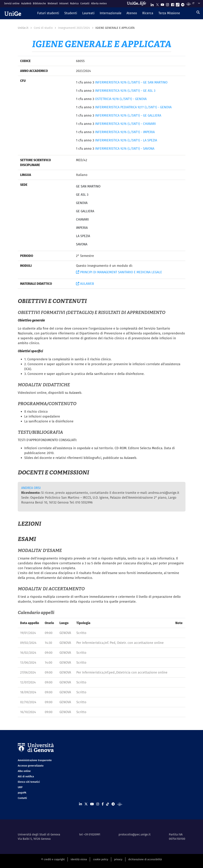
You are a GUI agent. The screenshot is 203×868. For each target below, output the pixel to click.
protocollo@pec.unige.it (135, 834)
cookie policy (101, 859)
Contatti (85, 3)
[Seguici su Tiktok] (178, 4)
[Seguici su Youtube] (162, 4)
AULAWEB (85, 284)
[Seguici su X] (157, 4)
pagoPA (22, 793)
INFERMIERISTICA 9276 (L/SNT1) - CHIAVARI (125, 124)
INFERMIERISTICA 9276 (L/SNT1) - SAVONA (125, 149)
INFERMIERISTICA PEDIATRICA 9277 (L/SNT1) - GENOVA (133, 107)
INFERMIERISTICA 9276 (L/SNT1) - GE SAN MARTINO (131, 82)
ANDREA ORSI (31, 488)
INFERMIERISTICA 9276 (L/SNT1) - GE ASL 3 (125, 91)
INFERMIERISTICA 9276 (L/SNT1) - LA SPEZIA (126, 140)
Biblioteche (39, 3)
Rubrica (74, 3)
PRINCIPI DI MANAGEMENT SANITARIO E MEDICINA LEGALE (119, 272)
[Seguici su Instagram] (167, 4)
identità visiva (79, 859)
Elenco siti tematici (29, 782)
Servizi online (12, 3)
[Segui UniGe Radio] (189, 4)
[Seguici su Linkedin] (152, 4)
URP (20, 787)
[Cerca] (198, 12)
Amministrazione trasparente (35, 760)
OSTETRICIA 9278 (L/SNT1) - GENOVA (121, 99)
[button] (48, 13)
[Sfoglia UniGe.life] (138, 4)
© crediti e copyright (53, 859)
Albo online (24, 771)
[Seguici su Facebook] (173, 4)
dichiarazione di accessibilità (145, 859)
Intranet (64, 3)
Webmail (53, 3)
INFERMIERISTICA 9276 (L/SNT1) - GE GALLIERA (128, 115)
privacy (118, 859)
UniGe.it (23, 28)
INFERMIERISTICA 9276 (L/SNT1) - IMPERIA (125, 132)
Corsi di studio (43, 28)
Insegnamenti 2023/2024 (74, 28)
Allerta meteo (99, 3)
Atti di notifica (26, 776)
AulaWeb (26, 3)
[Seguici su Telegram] (183, 4)
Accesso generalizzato (31, 766)
